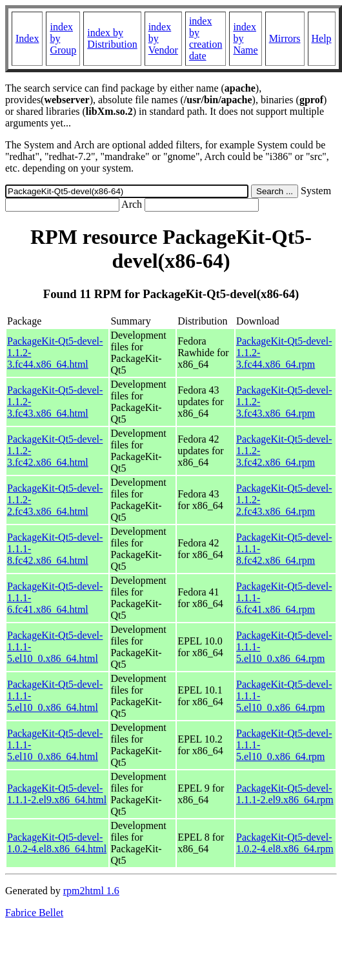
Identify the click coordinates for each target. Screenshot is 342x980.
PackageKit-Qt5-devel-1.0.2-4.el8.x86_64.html (57, 843)
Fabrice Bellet (34, 913)
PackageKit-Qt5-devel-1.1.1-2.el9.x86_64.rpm (285, 794)
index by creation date (206, 38)
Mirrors (285, 38)
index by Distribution (112, 38)
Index (27, 38)
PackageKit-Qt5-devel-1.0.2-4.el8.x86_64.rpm (285, 843)
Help (322, 38)
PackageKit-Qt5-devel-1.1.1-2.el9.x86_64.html (57, 794)
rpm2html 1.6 (91, 891)
